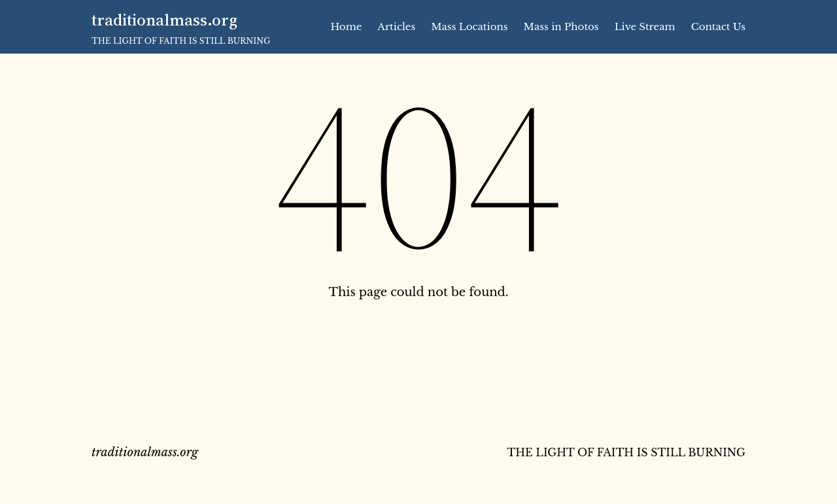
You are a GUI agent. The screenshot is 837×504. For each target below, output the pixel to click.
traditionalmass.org (164, 20)
